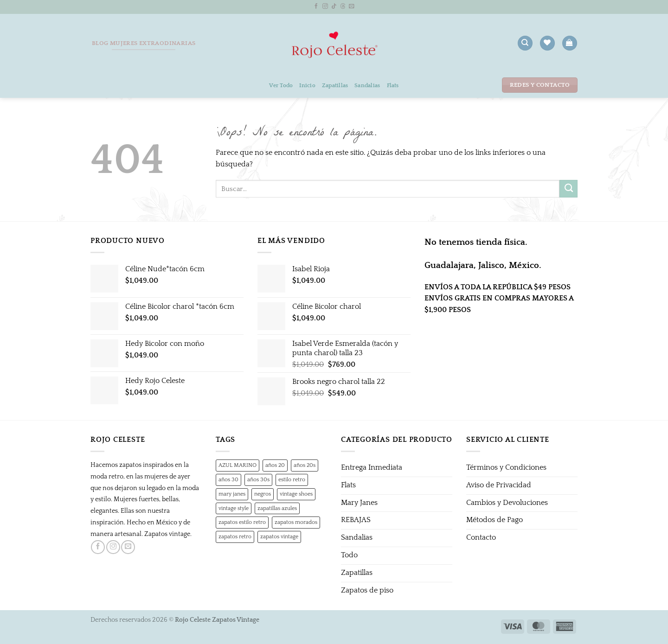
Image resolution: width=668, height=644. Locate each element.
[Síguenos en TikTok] (334, 6)
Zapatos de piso (367, 590)
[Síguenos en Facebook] (316, 6)
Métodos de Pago (495, 520)
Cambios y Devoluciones (507, 503)
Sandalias (367, 85)
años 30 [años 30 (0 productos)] (228, 479)
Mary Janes (359, 503)
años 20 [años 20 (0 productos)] (275, 465)
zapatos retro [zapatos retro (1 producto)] (235, 536)
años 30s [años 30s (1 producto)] (258, 479)
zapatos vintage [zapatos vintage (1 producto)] (279, 536)
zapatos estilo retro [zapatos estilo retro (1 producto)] (242, 522)
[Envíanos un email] (352, 6)
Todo (349, 555)
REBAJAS (356, 520)
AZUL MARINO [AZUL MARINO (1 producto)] (238, 465)
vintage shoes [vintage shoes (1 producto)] (296, 494)
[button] (569, 43)
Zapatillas (335, 85)
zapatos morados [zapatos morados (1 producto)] (296, 522)
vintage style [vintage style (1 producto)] (234, 508)
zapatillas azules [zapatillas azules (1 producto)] (277, 508)
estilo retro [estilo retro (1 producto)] (292, 479)
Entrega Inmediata (372, 468)
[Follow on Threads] (343, 6)
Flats (393, 85)
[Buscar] (525, 43)
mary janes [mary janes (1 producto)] (232, 494)
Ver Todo (281, 85)
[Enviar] (568, 189)
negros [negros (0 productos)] (263, 494)
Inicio (307, 85)
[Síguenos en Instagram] (325, 6)
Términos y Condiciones (506, 468)
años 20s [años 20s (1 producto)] (305, 465)
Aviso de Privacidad (499, 485)
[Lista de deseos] (547, 43)
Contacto (481, 538)
